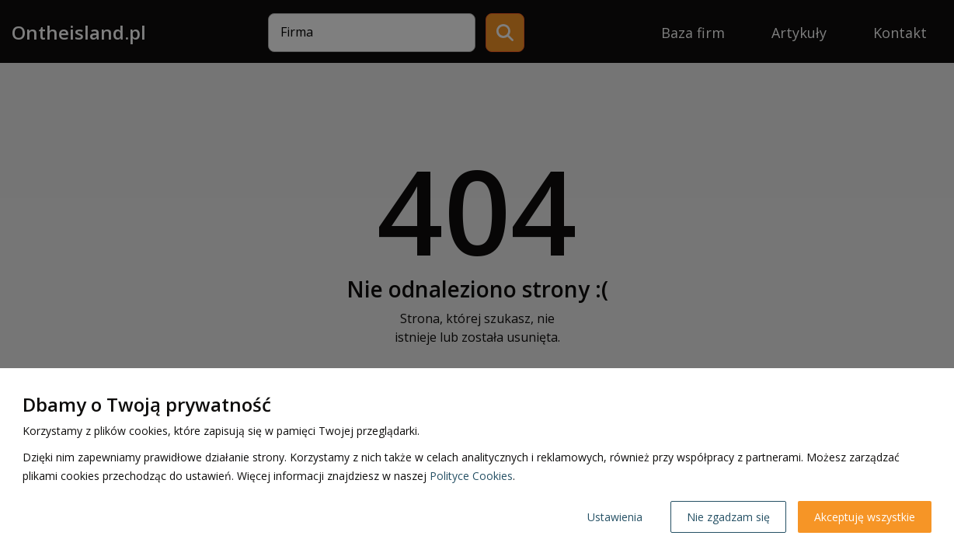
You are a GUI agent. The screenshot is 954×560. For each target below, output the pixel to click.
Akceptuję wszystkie (865, 517)
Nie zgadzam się (728, 517)
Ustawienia (615, 517)
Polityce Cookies (471, 476)
